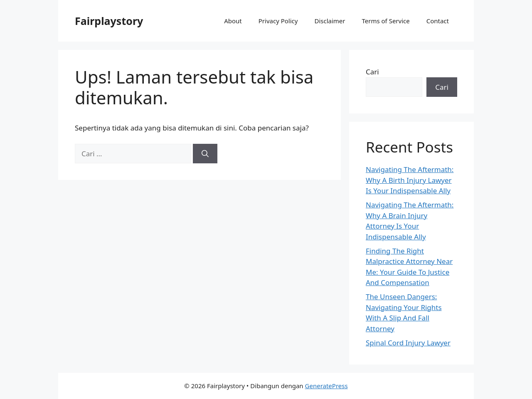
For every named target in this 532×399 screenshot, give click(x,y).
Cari (372, 72)
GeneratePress (326, 386)
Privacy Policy (278, 21)
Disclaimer (330, 21)
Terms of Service (385, 21)
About (233, 21)
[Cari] (205, 154)
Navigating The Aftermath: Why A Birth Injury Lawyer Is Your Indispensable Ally (410, 180)
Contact (438, 21)
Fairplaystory (109, 21)
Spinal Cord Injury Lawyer (408, 343)
